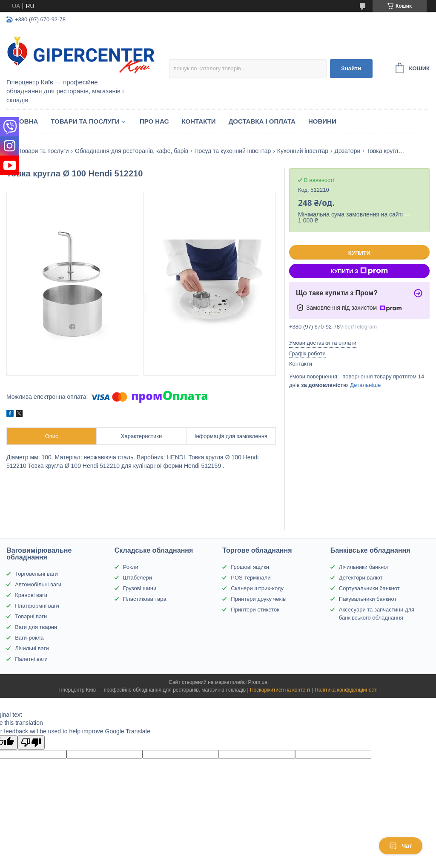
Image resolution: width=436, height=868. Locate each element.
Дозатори (347, 151)
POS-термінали (251, 578)
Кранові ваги (31, 595)
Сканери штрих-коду (257, 588)
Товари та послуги (85, 121)
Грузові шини (140, 588)
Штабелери (138, 578)
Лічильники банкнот (364, 567)
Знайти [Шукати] (351, 68)
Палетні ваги (31, 659)
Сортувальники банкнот (369, 588)
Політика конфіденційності (346, 690)
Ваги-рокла (29, 638)
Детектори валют (361, 578)
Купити (359, 253)
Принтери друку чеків (258, 599)
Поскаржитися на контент (280, 690)
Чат (401, 846)
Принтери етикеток (255, 610)
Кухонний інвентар (303, 151)
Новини (322, 121)
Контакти (198, 121)
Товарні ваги (31, 616)
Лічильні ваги (32, 648)
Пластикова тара (145, 599)
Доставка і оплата (262, 121)
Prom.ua (258, 682)
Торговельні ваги (36, 574)
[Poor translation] (31, 743)
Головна (22, 121)
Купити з (359, 271)
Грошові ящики (250, 567)
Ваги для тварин (36, 627)
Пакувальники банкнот (368, 599)
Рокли (131, 567)
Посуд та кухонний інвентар (233, 151)
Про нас (154, 121)
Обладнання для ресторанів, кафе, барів (132, 151)
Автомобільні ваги (38, 584)
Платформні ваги (37, 606)
